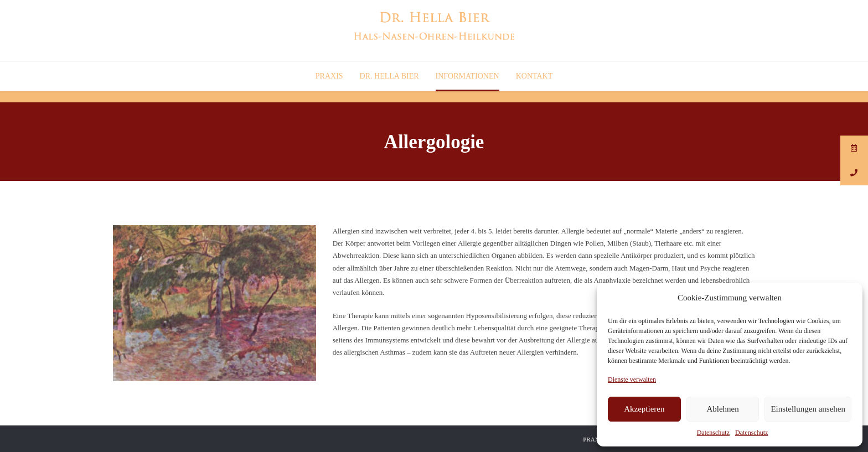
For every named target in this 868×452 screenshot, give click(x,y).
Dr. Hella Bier (389, 76)
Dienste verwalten (632, 380)
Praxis (329, 76)
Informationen (467, 76)
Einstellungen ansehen (808, 409)
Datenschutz (713, 433)
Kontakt (534, 76)
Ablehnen (722, 409)
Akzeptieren (644, 409)
